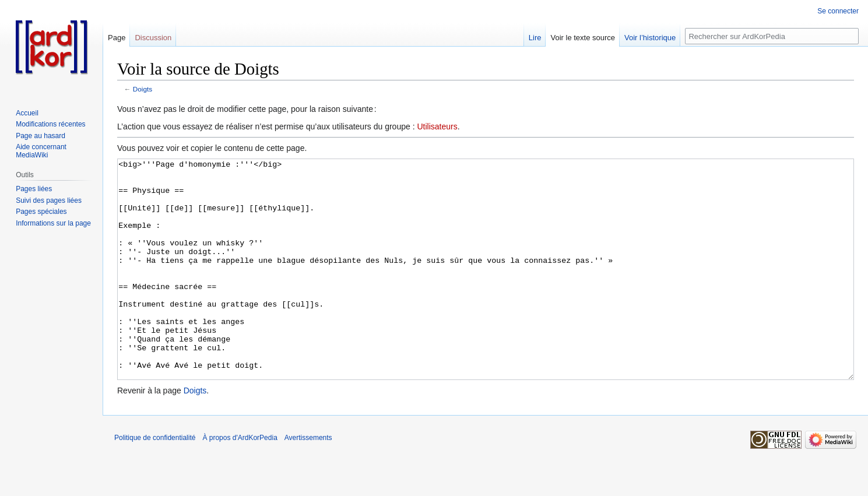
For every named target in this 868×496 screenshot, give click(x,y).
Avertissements (308, 481)
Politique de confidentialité (155, 481)
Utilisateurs (437, 126)
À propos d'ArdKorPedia (240, 481)
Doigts (143, 89)
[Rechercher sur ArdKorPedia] (772, 36)
